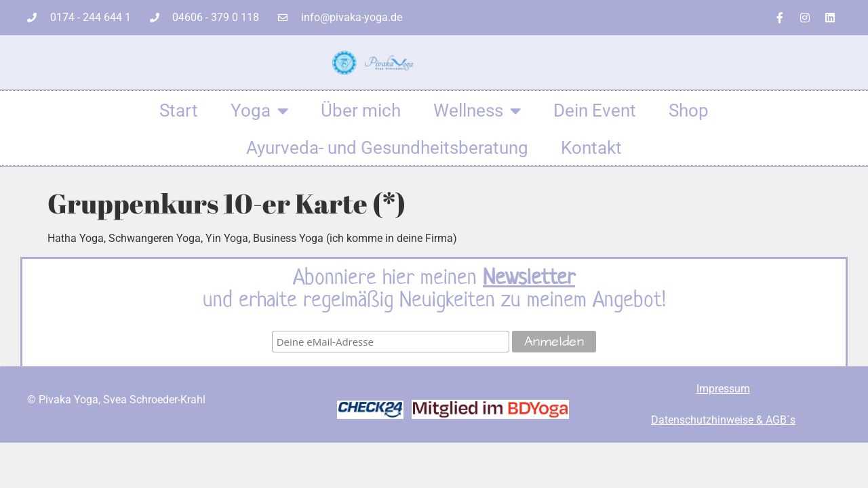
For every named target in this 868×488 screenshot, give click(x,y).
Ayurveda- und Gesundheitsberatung (387, 148)
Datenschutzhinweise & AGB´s (723, 420)
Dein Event (595, 110)
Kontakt (591, 148)
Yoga (259, 110)
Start (179, 110)
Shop (689, 110)
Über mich (361, 110)
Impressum (723, 389)
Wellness (477, 110)
